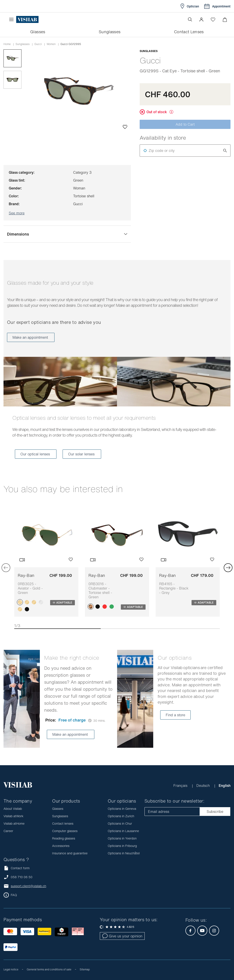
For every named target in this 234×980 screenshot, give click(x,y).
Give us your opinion (122, 936)
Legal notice (11, 969)
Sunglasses (23, 44)
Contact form (17, 868)
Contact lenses (63, 823)
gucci (38, 44)
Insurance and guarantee (70, 853)
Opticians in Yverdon (122, 838)
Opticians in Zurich (121, 816)
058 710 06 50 (22, 877)
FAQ (14, 895)
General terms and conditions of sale (49, 969)
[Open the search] (190, 19)
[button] (201, 19)
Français (181, 786)
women (51, 44)
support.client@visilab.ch (28, 886)
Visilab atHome (14, 823)
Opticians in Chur (120, 823)
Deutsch (204, 786)
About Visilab (13, 809)
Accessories (61, 846)
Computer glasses (65, 831)
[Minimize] (225, 20)
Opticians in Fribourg (122, 846)
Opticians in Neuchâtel (124, 853)
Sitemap (85, 969)
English (225, 786)
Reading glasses (64, 838)
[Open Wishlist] (213, 19)
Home (7, 44)
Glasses (58, 809)
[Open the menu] (12, 19)
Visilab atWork (13, 816)
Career (8, 831)
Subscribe (215, 812)
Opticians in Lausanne (123, 831)
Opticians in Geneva (122, 809)
